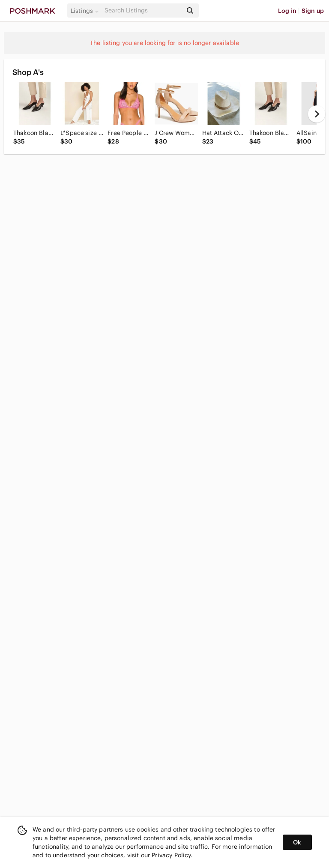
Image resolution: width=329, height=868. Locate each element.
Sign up (313, 11)
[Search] (143, 10)
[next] (317, 114)
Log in (287, 11)
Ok (297, 842)
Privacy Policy (171, 855)
